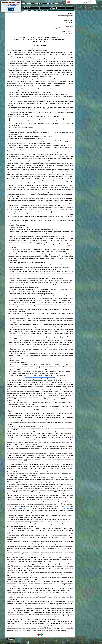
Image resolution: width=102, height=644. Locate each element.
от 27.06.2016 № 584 (66, 508)
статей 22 (57, 397)
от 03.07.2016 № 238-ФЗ (25, 508)
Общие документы (52, 8)
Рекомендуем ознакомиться (12, 6)
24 (61, 397)
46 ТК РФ (65, 397)
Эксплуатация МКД (27, 8)
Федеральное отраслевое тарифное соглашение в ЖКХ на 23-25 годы (32, 10)
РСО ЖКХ (44, 8)
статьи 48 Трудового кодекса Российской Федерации (39, 377)
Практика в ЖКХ (70, 8)
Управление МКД (35, 8)
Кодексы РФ (61, 8)
